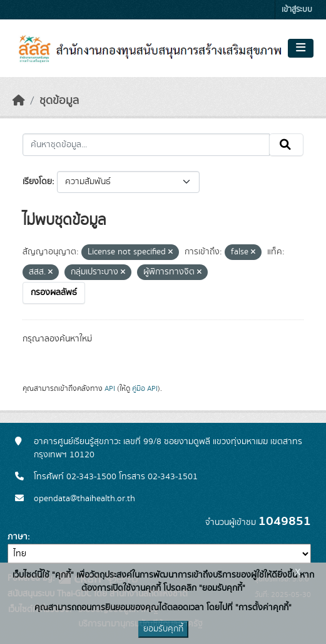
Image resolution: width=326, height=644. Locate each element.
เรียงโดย (37, 182)
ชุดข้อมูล (59, 101)
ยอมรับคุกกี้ (163, 629)
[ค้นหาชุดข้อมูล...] (146, 145)
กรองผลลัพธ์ (54, 293)
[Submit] (286, 145)
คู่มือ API (145, 388)
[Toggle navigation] (301, 48)
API (110, 388)
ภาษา (18, 537)
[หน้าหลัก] (19, 101)
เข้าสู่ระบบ (297, 10)
